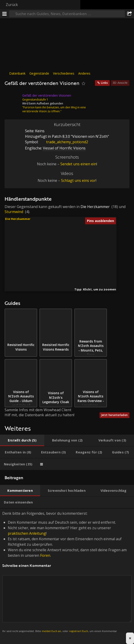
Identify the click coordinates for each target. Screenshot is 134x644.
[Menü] (5, 14)
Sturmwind (14, 212)
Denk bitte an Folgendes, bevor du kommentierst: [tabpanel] (67, 575)
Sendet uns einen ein (78, 164)
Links (104, 83)
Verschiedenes (64, 73)
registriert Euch (79, 631)
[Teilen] (129, 14)
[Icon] (12, 99)
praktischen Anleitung (27, 533)
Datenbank (17, 73)
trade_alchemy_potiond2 (64, 142)
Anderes (84, 73)
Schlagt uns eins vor (78, 180)
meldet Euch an (51, 631)
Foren (45, 555)
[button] (59, 270)
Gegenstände (39, 73)
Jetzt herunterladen (114, 415)
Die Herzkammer (95, 207)
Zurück (12, 5)
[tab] (22, 440)
